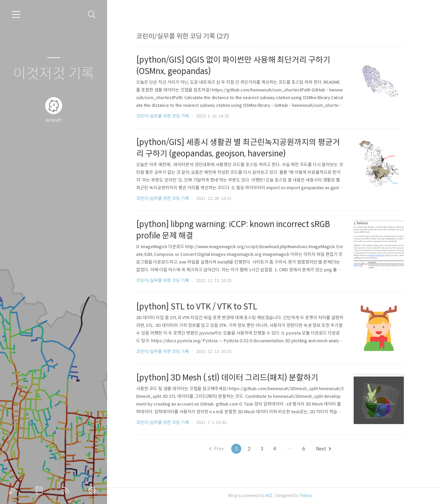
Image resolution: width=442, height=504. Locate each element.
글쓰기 (14, 490)
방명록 (40, 490)
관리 (93, 490)
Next (325, 449)
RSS (67, 490)
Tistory (307, 495)
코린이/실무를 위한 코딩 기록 (164, 116)
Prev (218, 449)
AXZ (270, 495)
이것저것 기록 (54, 74)
